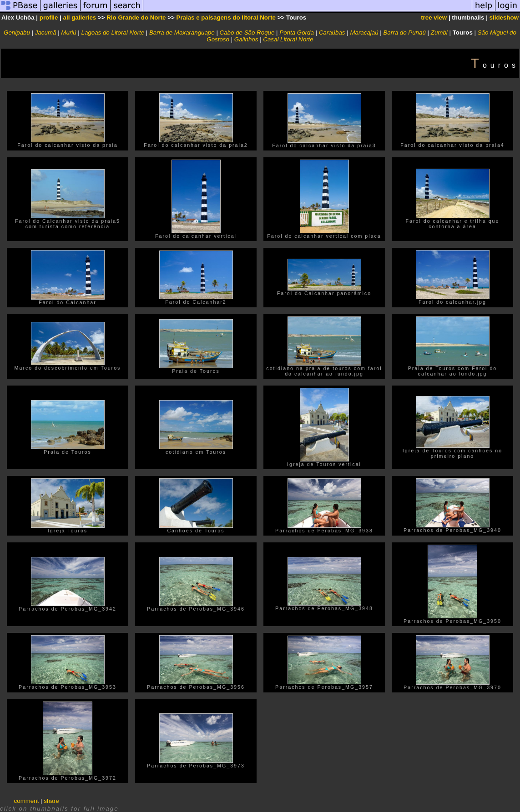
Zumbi (439, 33)
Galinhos (246, 39)
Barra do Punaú (404, 33)
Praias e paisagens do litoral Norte (226, 18)
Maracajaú (364, 33)
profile (49, 18)
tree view (434, 18)
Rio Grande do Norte (136, 18)
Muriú (68, 33)
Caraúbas (332, 33)
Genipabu (17, 33)
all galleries (80, 18)
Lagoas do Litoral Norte (113, 33)
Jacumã (46, 33)
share (51, 801)
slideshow (504, 18)
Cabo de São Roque (247, 33)
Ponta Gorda (297, 33)
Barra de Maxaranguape (182, 33)
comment (27, 801)
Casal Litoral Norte (288, 39)
